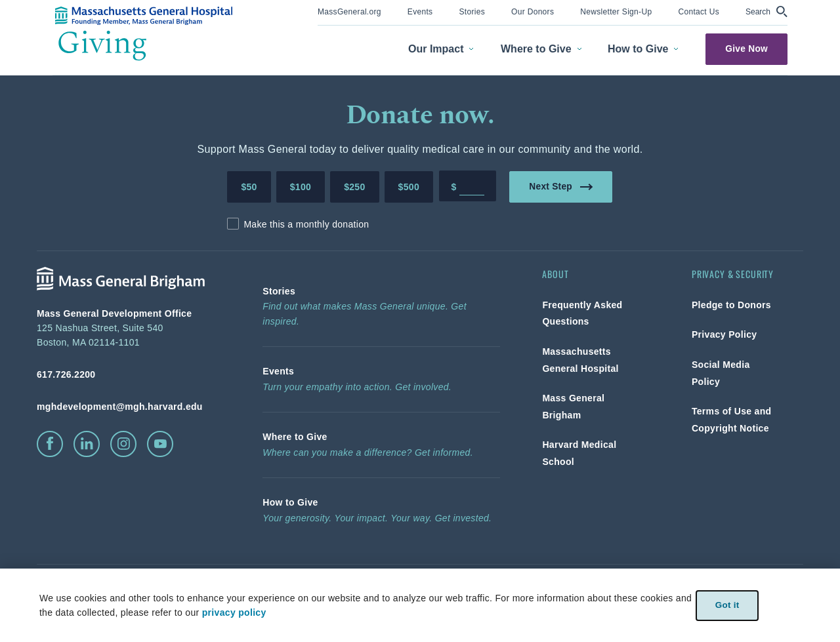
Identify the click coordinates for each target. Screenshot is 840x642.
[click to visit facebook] (50, 444)
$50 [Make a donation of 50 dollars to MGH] (249, 187)
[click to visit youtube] (160, 444)
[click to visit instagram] (123, 444)
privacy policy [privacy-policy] (234, 612)
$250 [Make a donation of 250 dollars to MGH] (354, 187)
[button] (766, 11)
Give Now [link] (746, 49)
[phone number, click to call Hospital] (129, 374)
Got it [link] (727, 605)
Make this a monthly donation (306, 224)
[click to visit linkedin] (87, 444)
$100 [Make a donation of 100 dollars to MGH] (301, 187)
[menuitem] (349, 13)
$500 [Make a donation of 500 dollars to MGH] (409, 187)
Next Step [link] (561, 186)
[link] (349, 11)
